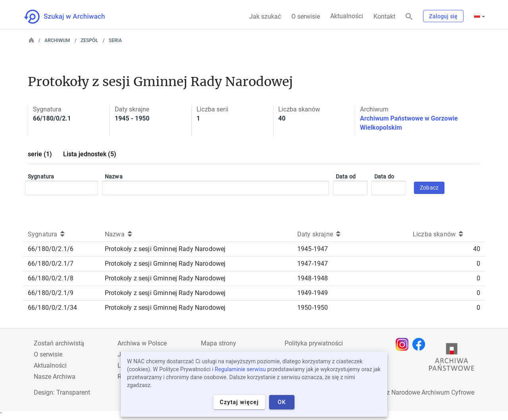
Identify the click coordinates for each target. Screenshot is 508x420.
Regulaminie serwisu (240, 369)
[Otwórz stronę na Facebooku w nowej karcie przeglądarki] (421, 344)
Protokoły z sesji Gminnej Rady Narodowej (165, 249)
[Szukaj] (409, 17)
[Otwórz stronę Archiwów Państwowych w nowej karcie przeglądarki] (452, 359)
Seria (115, 40)
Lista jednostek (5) (90, 154)
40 (477, 249)
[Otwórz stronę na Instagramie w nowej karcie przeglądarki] (404, 344)
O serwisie (306, 16)
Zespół (89, 40)
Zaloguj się (443, 16)
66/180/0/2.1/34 (52, 308)
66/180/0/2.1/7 (51, 264)
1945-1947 (313, 249)
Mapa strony (218, 343)
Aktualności (347, 16)
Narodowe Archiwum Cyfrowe (433, 392)
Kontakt (384, 16)
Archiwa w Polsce (142, 343)
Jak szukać (265, 16)
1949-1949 (313, 293)
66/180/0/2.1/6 (51, 249)
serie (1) (40, 154)
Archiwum (57, 40)
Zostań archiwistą (59, 343)
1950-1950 (313, 308)
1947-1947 (313, 264)
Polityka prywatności (314, 343)
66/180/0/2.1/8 (51, 278)
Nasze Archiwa (55, 377)
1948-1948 (313, 278)
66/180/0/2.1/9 (51, 293)
